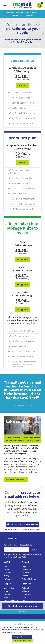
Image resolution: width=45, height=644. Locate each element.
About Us (7, 566)
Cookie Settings (28, 594)
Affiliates (25, 591)
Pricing (6, 576)
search (23, 85)
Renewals (26, 576)
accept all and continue (33, 640)
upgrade (22, 259)
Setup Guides (9, 597)
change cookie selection (12, 640)
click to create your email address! (23, 524)
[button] (40, 6)
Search (6, 570)
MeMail (10, 609)
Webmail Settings (29, 579)
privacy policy (16, 636)
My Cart (7, 579)
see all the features (16, 480)
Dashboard (26, 570)
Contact (7, 594)
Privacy (25, 597)
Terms (24, 600)
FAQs (6, 591)
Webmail (25, 588)
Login (24, 566)
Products (25, 573)
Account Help (9, 588)
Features (7, 573)
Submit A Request (11, 600)
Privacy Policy (32, 609)
